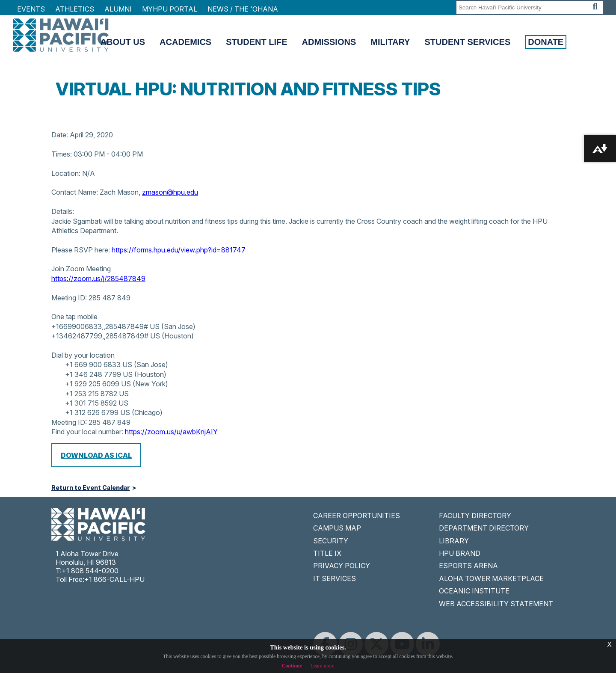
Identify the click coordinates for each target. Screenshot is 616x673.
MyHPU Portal (170, 9)
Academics (185, 42)
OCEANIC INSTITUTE (474, 591)
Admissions (329, 42)
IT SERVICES (335, 578)
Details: (63, 211)
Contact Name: (75, 192)
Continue (292, 666)
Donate (546, 42)
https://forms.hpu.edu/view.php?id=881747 (179, 250)
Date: (60, 135)
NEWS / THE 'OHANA (243, 9)
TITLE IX (327, 553)
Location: (66, 173)
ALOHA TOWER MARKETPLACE (491, 578)
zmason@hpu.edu (170, 192)
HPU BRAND (460, 553)
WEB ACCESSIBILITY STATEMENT (496, 604)
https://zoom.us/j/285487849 (98, 279)
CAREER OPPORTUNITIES (357, 516)
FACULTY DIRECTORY (475, 516)
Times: (62, 154)
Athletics (75, 9)
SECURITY (331, 541)
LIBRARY (454, 541)
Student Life (256, 42)
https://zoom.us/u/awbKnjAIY (171, 432)
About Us (123, 42)
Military (390, 42)
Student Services (467, 42)
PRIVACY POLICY (342, 566)
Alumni (118, 9)
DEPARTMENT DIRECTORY (484, 528)
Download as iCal (96, 455)
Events (31, 9)
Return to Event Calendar (91, 488)
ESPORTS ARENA (468, 566)
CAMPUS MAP (337, 528)
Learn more (323, 666)
